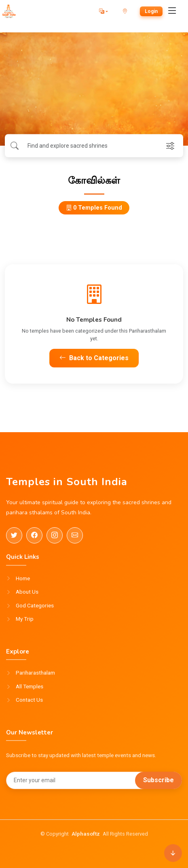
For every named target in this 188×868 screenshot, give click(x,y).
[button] (104, 11)
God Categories (35, 606)
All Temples (30, 687)
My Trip (25, 619)
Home (23, 579)
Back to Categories (94, 358)
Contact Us (29, 700)
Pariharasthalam (35, 673)
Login (151, 11)
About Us (27, 592)
